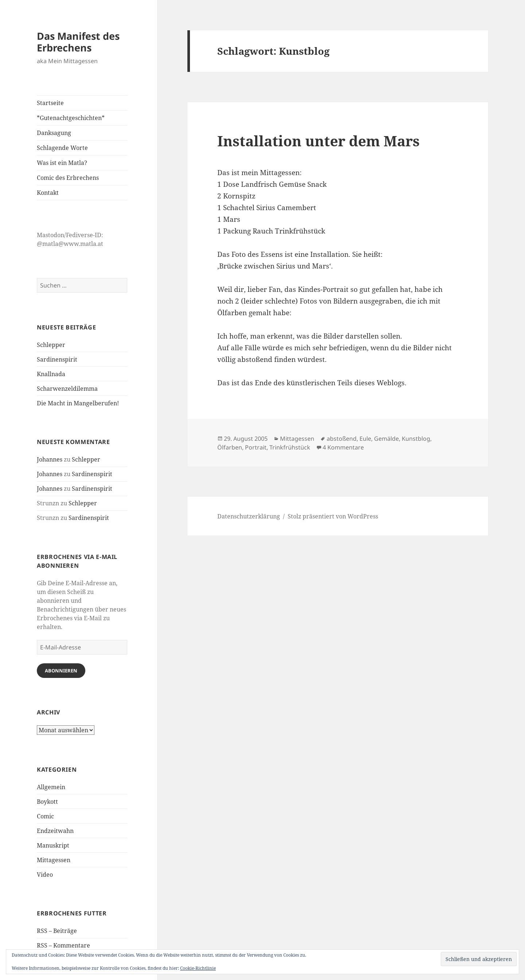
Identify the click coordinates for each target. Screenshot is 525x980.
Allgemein (51, 787)
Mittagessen (54, 860)
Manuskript (53, 845)
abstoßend (342, 439)
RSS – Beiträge (57, 931)
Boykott (47, 802)
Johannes (50, 459)
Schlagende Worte (62, 148)
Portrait (256, 447)
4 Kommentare (343, 447)
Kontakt (48, 193)
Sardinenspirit (57, 359)
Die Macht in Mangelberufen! (78, 403)
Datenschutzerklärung (249, 516)
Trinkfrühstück (290, 447)
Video (45, 875)
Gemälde (386, 439)
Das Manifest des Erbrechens (78, 42)
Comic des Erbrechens (68, 178)
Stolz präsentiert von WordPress (333, 516)
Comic (45, 816)
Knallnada (51, 374)
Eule (365, 439)
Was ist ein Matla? (62, 163)
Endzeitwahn (55, 831)
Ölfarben (230, 447)
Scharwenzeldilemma (67, 389)
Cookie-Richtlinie (198, 968)
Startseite (50, 103)
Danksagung (54, 133)
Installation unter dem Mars (318, 141)
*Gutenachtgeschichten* (71, 118)
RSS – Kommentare (63, 945)
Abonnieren (61, 671)
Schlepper (51, 345)
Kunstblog (416, 439)
